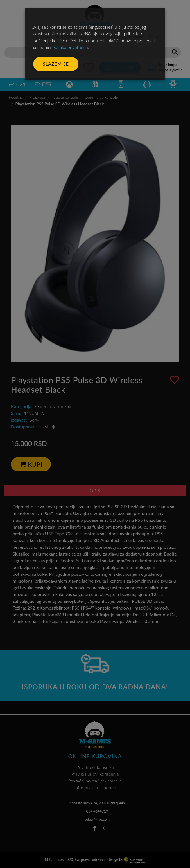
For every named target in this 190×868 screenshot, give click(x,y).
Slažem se (56, 64)
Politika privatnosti (70, 47)
